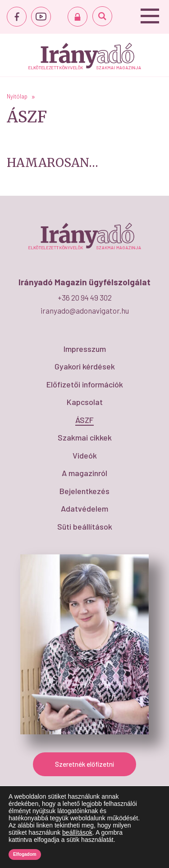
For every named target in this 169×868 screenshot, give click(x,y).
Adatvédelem (84, 508)
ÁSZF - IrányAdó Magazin (85, 56)
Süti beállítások (85, 526)
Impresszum (85, 349)
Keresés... (102, 16)
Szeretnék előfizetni (84, 764)
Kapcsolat (85, 402)
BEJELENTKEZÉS (78, 17)
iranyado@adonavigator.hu (85, 310)
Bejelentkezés (84, 491)
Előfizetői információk (85, 384)
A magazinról (84, 473)
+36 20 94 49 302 (85, 297)
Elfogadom (25, 854)
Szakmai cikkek (85, 437)
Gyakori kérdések (85, 366)
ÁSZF (84, 420)
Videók (85, 455)
